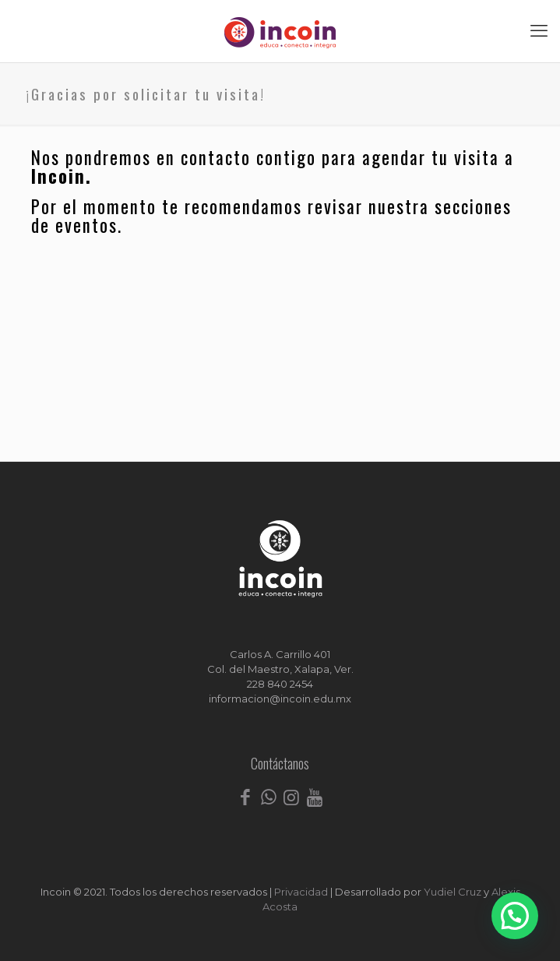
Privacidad (301, 892)
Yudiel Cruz (453, 892)
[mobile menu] (539, 31)
